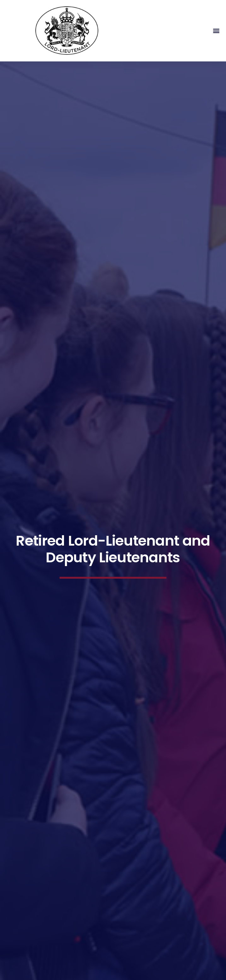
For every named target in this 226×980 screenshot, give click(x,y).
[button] (216, 31)
